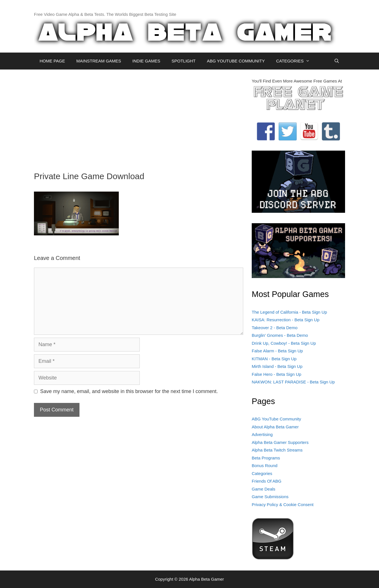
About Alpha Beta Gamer (275, 427)
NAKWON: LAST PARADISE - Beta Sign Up (293, 382)
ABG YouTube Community (276, 419)
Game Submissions (270, 497)
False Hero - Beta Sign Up (276, 374)
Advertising (262, 434)
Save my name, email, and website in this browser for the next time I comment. (129, 391)
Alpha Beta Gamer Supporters (280, 442)
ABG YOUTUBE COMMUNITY (236, 61)
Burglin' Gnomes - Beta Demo (280, 335)
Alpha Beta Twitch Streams (277, 450)
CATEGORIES (296, 61)
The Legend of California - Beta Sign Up (289, 312)
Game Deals (263, 489)
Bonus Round (265, 466)
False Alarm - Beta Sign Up (277, 351)
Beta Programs (266, 458)
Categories (262, 473)
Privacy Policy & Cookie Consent (283, 505)
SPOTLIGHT (183, 61)
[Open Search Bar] (337, 61)
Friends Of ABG (267, 481)
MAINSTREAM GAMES (99, 61)
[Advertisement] (139, 118)
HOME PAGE (52, 61)
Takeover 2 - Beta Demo (275, 328)
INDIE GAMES (146, 61)
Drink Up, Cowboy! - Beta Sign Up (284, 343)
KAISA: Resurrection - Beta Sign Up (286, 320)
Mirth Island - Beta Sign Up (277, 366)
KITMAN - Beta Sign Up (274, 359)
